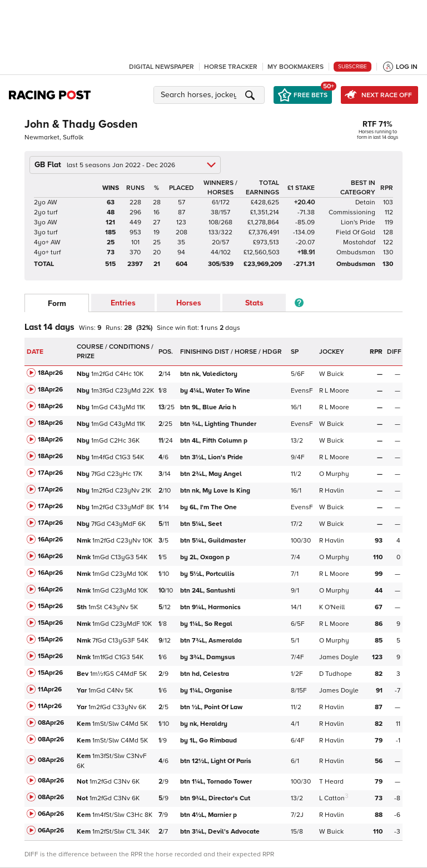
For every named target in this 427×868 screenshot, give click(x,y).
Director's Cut (216, 798)
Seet (202, 524)
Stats (254, 303)
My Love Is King (216, 491)
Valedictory (210, 374)
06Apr (51, 814)
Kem (84, 724)
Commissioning (352, 212)
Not (82, 782)
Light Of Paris (217, 761)
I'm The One (209, 507)
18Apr (50, 373)
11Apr (50, 689)
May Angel (212, 474)
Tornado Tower (217, 782)
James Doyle (339, 657)
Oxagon (205, 557)
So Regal (207, 624)
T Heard (331, 782)
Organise (207, 691)
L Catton (332, 798)
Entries (123, 303)
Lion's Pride (358, 222)
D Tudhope (336, 674)
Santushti (208, 591)
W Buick (331, 374)
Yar (82, 691)
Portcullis (208, 574)
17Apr (50, 473)
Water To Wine (216, 391)
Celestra (205, 674)
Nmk (84, 541)
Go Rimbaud (209, 741)
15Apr (50, 606)
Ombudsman (356, 252)
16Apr (50, 540)
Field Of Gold (356, 232)
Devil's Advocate (221, 832)
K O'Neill (332, 607)
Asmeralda (212, 641)
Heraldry (205, 724)
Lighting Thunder (219, 424)
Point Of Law (212, 707)
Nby (83, 374)
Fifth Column (214, 441)
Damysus (208, 657)
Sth (82, 607)
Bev (83, 674)
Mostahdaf (359, 242)
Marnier (208, 815)
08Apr (51, 723)
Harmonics (211, 607)
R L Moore (334, 391)
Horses (189, 303)
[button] (211, 95)
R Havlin (332, 491)
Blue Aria (208, 407)
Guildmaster (214, 541)
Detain (365, 202)
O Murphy (334, 474)
